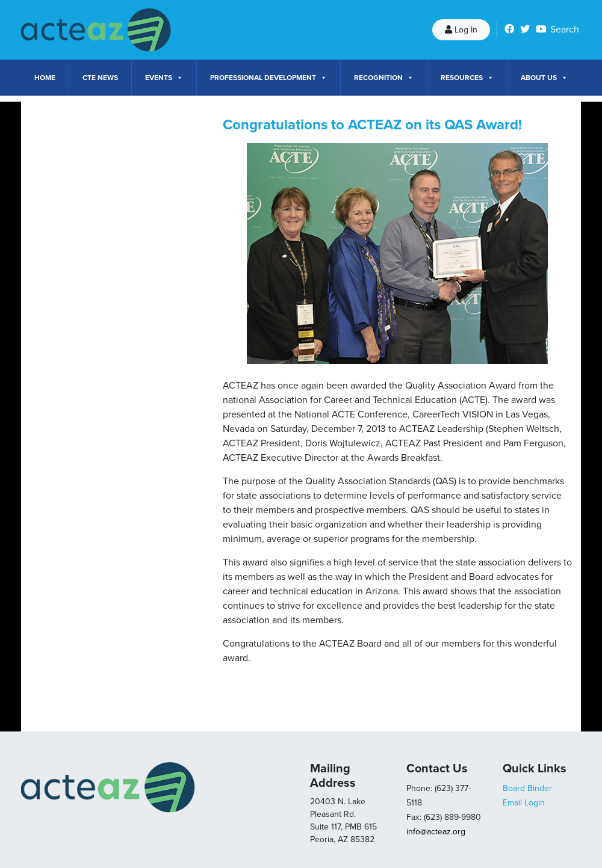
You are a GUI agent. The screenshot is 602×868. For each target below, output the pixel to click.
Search (565, 29)
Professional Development (268, 78)
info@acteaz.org (436, 832)
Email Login (524, 803)
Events (164, 78)
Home (45, 78)
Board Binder (527, 788)
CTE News (100, 78)
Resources (467, 78)
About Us (544, 78)
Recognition (384, 78)
